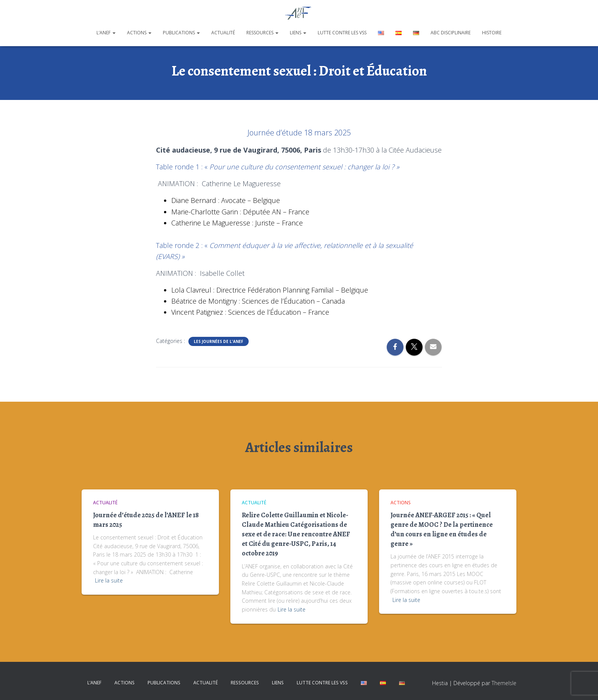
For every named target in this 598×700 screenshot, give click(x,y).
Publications (181, 33)
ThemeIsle (504, 683)
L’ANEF (106, 33)
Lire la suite (109, 580)
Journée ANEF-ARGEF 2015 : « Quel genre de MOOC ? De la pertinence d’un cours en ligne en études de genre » (442, 529)
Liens (298, 33)
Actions (139, 33)
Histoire (492, 33)
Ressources (262, 33)
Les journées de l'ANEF (219, 341)
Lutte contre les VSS (342, 33)
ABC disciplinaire (451, 33)
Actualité (223, 33)
